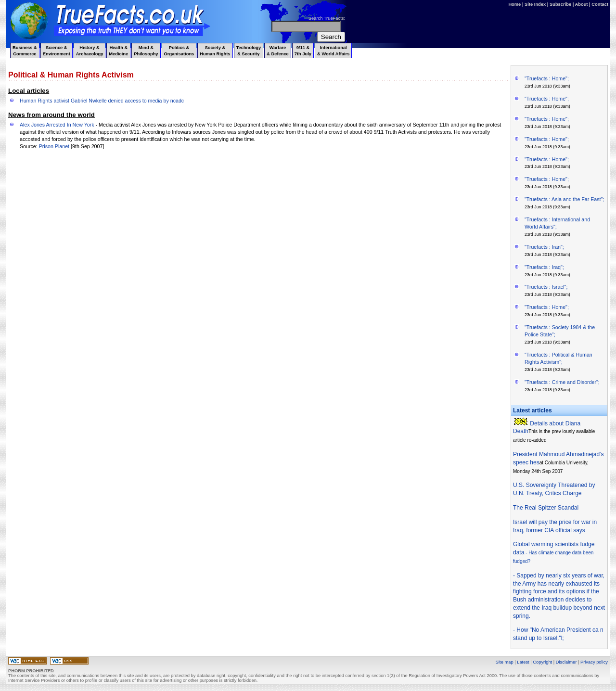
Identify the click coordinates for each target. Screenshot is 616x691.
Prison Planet (54, 146)
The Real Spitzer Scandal (546, 508)
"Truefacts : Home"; (547, 78)
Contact (600, 4)
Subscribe (560, 4)
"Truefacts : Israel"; (546, 287)
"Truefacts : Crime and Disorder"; (562, 382)
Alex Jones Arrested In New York (57, 125)
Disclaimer (566, 662)
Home (514, 4)
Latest (523, 662)
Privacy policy (594, 662)
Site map (505, 662)
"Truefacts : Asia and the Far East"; (564, 199)
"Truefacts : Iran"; (544, 247)
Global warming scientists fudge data (554, 552)
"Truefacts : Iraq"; (544, 267)
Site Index (535, 4)
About (582, 4)
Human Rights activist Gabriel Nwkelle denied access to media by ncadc (102, 101)
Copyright (542, 662)
